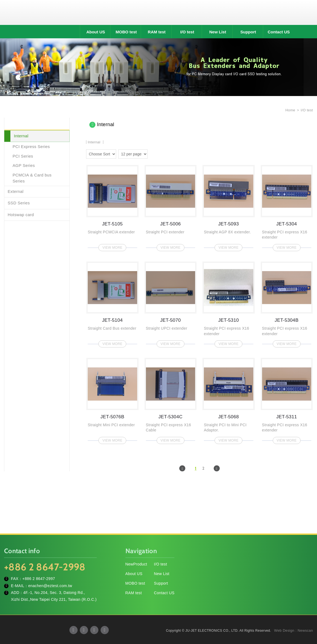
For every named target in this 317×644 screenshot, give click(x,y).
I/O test (187, 32)
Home (290, 110)
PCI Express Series (31, 147)
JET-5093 (229, 206)
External (16, 191)
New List (218, 32)
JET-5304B (287, 303)
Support (248, 32)
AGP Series (24, 165)
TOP (306, 615)
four (161, 153)
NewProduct (136, 564)
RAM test (157, 32)
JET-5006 (171, 206)
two (153, 153)
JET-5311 (287, 399)
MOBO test (126, 32)
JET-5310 (229, 303)
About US (96, 32)
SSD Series (19, 203)
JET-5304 (287, 206)
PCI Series (23, 156)
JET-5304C (171, 399)
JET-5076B (112, 399)
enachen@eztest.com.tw (50, 586)
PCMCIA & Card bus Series (32, 178)
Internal (21, 136)
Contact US (279, 32)
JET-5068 (229, 399)
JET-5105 (112, 206)
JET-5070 (171, 303)
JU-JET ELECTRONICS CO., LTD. (158, 12)
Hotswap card (21, 215)
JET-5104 (112, 303)
